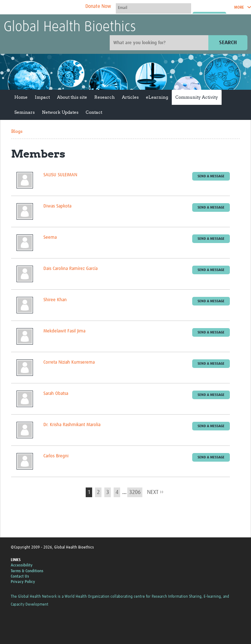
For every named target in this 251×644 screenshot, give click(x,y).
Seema (50, 237)
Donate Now (98, 6)
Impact (42, 97)
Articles (130, 97)
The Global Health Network (57, 7)
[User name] (153, 8)
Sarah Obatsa (56, 394)
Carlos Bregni (56, 456)
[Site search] (160, 43)
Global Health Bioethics (70, 27)
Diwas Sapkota (57, 206)
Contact (94, 112)
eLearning (157, 97)
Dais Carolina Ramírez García (70, 269)
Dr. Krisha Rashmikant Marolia (72, 425)
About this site (72, 97)
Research (105, 97)
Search (228, 43)
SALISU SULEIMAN (60, 175)
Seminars (25, 112)
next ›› (155, 492)
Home (21, 97)
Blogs (17, 131)
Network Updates (60, 112)
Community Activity (197, 97)
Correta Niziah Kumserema (69, 362)
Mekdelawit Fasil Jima (64, 331)
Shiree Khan (55, 300)
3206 (135, 492)
